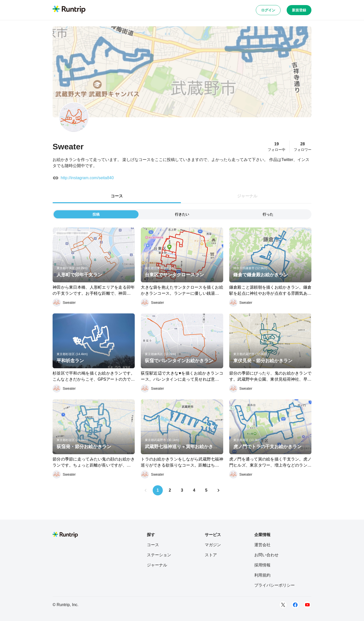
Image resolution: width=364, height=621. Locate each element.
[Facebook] (295, 605)
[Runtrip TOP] (69, 10)
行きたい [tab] (182, 214)
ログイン (268, 10)
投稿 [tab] (96, 214)
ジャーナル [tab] (247, 196)
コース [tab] (117, 196)
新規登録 (299, 10)
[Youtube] (307, 605)
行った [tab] (268, 214)
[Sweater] (64, 303)
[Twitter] (283, 605)
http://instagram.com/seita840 (87, 178)
